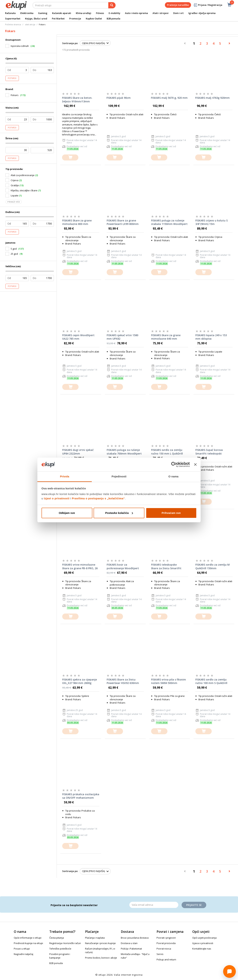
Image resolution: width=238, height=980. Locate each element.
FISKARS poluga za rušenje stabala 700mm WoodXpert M (124, 452)
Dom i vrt (178, 13)
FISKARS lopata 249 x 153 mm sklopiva (211, 337)
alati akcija (30, 24)
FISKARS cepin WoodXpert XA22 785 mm (78, 337)
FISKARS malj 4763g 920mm (212, 98)
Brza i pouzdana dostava (135, 938)
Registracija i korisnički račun (65, 943)
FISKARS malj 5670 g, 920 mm (169, 98)
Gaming (43, 13)
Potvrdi (12, 78)
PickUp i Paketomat (131, 949)
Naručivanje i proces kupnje (100, 943)
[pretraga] (112, 5)
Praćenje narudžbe (178, 5)
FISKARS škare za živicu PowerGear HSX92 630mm (123, 681)
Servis (160, 954)
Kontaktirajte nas (202, 949)
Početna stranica (13, 24)
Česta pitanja (57, 938)
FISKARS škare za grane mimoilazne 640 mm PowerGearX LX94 (166, 337)
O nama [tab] (173, 476)
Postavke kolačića (119, 513)
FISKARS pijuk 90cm (119, 98)
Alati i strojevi (161, 13)
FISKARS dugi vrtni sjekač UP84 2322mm (78, 452)
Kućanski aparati (62, 13)
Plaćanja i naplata (95, 938)
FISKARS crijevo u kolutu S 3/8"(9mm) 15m (212, 222)
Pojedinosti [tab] (119, 476)
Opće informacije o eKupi (28, 938)
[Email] (154, 905)
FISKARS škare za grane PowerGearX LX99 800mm (123, 222)
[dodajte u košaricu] (70, 157)
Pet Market (58, 19)
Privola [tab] (65, 476)
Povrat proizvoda (166, 943)
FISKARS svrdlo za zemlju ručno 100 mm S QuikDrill (211, 681)
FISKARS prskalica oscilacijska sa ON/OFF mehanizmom (81, 796)
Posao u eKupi (22, 949)
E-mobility (114, 13)
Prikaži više (14, 202)
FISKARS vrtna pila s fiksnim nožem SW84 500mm (169, 681)
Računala (10, 13)
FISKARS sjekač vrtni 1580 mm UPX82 (122, 337)
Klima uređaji (84, 13)
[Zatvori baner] (195, 464)
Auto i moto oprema (136, 13)
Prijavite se (194, 905)
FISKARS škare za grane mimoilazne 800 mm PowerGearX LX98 (77, 222)
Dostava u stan (129, 943)
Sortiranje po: (70, 43)
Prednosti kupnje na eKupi (28, 943)
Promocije (75, 19)
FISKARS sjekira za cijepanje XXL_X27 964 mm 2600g (80, 681)
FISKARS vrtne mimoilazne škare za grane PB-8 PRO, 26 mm (80, 567)
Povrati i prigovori (166, 938)
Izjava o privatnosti (203, 943)
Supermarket (13, 19)
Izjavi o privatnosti (57, 498)
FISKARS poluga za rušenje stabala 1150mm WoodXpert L (169, 222)
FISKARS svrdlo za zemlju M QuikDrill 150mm (213, 566)
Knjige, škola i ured (36, 19)
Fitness (100, 13)
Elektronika (27, 13)
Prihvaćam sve (171, 513)
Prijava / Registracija (208, 5)
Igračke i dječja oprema (202, 13)
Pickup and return (166, 959)
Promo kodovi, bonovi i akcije (101, 958)
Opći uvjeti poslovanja (204, 938)
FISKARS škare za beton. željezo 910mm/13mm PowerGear (77, 100)
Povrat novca (164, 949)
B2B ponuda (113, 19)
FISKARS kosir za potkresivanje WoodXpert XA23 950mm (123, 567)
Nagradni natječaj (23, 954)
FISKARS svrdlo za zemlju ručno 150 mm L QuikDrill (167, 452)
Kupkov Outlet (94, 19)
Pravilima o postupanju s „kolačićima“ (98, 498)
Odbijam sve (67, 513)
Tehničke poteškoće (60, 949)
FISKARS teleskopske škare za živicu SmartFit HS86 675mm (166, 567)
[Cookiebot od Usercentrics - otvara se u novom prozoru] (174, 464)
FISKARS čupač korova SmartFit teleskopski (209, 452)
